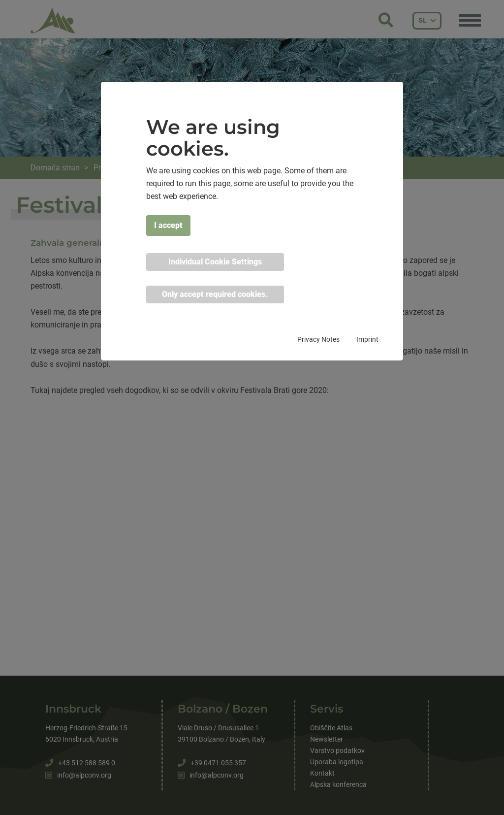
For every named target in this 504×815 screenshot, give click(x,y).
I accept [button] (168, 225)
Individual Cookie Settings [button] (215, 262)
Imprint (367, 339)
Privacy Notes (318, 339)
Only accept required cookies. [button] (215, 294)
